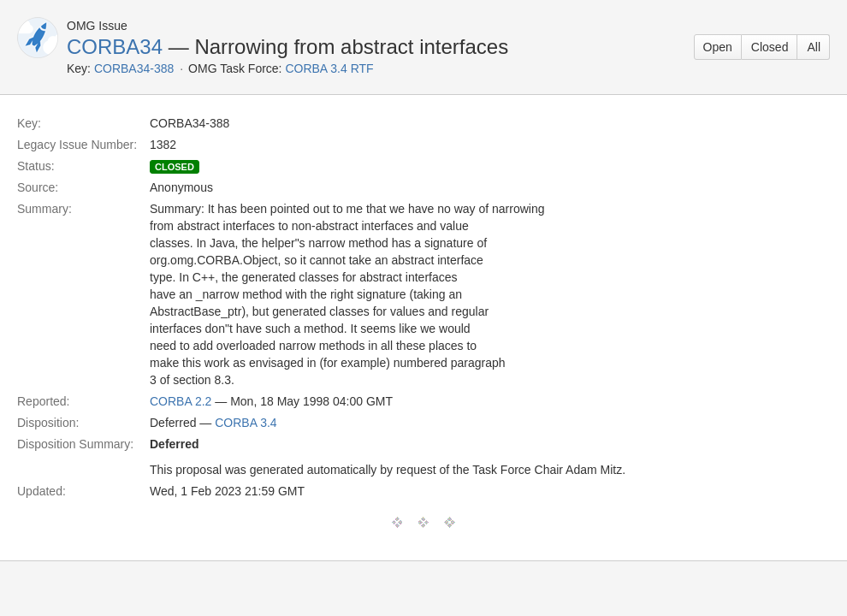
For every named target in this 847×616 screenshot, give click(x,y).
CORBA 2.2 (181, 401)
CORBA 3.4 (246, 423)
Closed (770, 47)
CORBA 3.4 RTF (329, 68)
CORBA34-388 (134, 68)
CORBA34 (115, 47)
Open (718, 47)
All (814, 47)
